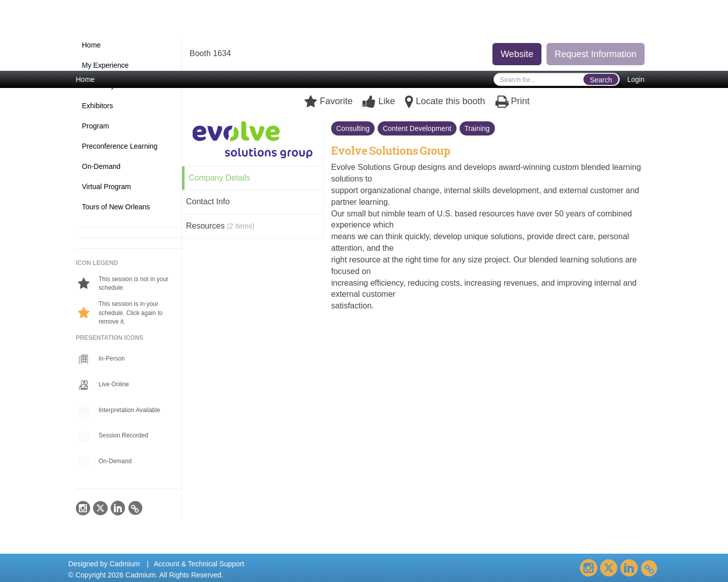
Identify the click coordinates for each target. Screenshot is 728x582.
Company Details (219, 178)
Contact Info (208, 202)
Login (636, 79)
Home (85, 79)
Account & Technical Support (199, 564)
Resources (220, 226)
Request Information (596, 54)
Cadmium (125, 564)
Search (601, 80)
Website (517, 54)
